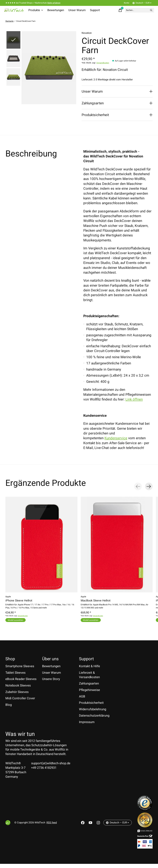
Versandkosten (103, 65)
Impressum (87, 726)
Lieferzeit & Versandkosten (89, 679)
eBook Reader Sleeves (21, 683)
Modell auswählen (18, 623)
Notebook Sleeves (18, 690)
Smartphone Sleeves (20, 670)
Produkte (37, 11)
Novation (87, 36)
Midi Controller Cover (20, 702)
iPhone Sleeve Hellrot (19, 603)
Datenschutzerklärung (94, 720)
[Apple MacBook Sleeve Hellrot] (117, 547)
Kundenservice (116, 441)
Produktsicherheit (91, 707)
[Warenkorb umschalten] (110, 11)
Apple (8, 599)
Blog (9, 709)
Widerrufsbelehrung (93, 713)
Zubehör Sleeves (17, 696)
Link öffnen (134, 402)
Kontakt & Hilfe (89, 670)
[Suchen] (134, 11)
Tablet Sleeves (15, 677)
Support (93, 11)
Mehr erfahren (54, 3)
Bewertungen (56, 11)
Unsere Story (51, 683)
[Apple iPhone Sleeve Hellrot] (41, 547)
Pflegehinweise (89, 694)
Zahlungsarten (89, 688)
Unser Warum (76, 11)
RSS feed (52, 827)
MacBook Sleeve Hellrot (96, 603)
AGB (82, 700)
